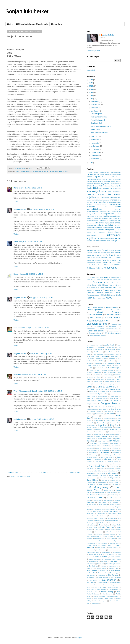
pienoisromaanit (92, 212)
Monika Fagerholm (107, 527)
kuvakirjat (113, 200)
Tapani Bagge (114, 573)
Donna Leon (101, 401)
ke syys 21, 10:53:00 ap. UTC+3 (30, 188)
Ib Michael (93, 443)
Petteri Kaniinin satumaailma (101, 126)
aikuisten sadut (107, 179)
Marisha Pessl (101, 514)
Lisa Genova (97, 500)
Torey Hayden (93, 580)
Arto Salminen (108, 377)
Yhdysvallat (110, 268)
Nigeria (114, 260)
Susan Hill (92, 573)
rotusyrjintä (90, 216)
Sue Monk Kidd (104, 570)
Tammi (90, 298)
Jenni (16, 242)
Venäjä (98, 268)
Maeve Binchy (114, 505)
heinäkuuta (95, 140)
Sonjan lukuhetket (27, 11)
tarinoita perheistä (105, 225)
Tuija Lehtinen (91, 583)
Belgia (118, 250)
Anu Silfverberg (107, 375)
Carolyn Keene (115, 389)
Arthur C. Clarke (95, 377)
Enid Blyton (110, 414)
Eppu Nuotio (95, 416)
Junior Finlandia (95, 318)
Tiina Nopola (102, 575)
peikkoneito (18, 375)
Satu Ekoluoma (19, 328)
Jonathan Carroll (113, 462)
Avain (88, 280)
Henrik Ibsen (114, 436)
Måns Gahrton (99, 530)
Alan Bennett (99, 349)
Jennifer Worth (116, 450)
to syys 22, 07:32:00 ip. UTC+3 (35, 375)
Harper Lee (90, 432)
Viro (102, 268)
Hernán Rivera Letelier (105, 439)
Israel (119, 256)
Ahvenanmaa (91, 250)
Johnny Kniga (91, 285)
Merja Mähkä (112, 518)
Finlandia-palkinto (94, 310)
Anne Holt (115, 365)
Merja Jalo (103, 518)
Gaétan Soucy (91, 425)
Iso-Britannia (109, 255)
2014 (91, 89)
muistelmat (91, 207)
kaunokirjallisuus (96, 191)
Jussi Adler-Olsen (109, 471)
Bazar (94, 280)
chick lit (100, 181)
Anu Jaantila (96, 375)
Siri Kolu (103, 566)
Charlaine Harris (105, 392)
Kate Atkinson (101, 473)
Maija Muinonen (92, 507)
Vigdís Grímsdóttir (92, 592)
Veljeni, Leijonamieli (98, 120)
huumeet (108, 186)
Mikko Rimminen (114, 523)
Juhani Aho (100, 469)
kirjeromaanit (117, 192)
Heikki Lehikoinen (98, 434)
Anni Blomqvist (114, 368)
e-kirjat (113, 182)
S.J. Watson (110, 554)
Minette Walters (104, 525)
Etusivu (10, 24)
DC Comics (113, 280)
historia (102, 186)
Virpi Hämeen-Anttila (99, 596)
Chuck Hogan (91, 396)
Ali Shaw (92, 356)
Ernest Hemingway (109, 418)
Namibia (89, 260)
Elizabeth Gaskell (95, 411)
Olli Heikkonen (110, 532)
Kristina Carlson (114, 482)
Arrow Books (100, 278)
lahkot (92, 202)
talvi (96, 223)
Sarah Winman (94, 561)
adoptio (99, 179)
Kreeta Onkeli (102, 482)
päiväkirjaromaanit (107, 214)
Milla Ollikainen (91, 525)
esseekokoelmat (116, 184)
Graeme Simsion (92, 427)
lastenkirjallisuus (38, 171)
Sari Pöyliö (104, 561)
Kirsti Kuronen (91, 482)
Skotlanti (95, 265)
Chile (94, 253)
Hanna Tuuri (114, 429)
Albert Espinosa (98, 352)
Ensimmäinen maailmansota (110, 172)
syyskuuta (95, 111)
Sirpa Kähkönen (113, 566)
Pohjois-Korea (91, 263)
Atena (106, 277)
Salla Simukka (101, 557)
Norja (119, 260)
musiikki (105, 207)
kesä (110, 191)
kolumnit (101, 195)
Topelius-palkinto (95, 333)
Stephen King (113, 568)
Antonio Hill (97, 372)
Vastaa (16, 201)
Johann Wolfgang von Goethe (109, 455)
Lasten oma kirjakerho (106, 287)
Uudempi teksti (13, 473)
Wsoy (66, 171)
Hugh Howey (102, 441)
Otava (106, 290)
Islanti (99, 255)
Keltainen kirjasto (93, 175)
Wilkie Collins (109, 599)
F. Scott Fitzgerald (110, 420)
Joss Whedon (104, 464)
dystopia (107, 181)
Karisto (99, 285)
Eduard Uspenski (92, 409)
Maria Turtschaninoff (111, 511)
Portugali (99, 263)
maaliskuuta (96, 152)
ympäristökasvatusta (99, 241)
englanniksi (105, 184)
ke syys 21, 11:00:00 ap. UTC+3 (42, 209)
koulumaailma (116, 198)
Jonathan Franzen (92, 464)
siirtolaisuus (104, 221)
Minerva (95, 290)
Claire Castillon (103, 396)
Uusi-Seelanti (91, 268)
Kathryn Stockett (92, 476)
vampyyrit (109, 238)
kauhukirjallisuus (115, 188)
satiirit (115, 218)
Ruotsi (46, 171)
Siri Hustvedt (93, 566)
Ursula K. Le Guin (99, 587)
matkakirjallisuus (115, 205)
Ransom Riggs (114, 543)
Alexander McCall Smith (100, 354)
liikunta (111, 202)
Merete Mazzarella (92, 518)
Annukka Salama (108, 370)
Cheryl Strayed (116, 392)
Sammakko (109, 293)
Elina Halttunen (104, 409)
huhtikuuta (95, 149)
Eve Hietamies (98, 420)
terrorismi (118, 230)
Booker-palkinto (112, 308)
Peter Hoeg (107, 541)
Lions (119, 287)
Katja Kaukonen (92, 478)
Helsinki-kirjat (111, 283)
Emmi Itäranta (99, 414)
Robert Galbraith (113, 550)
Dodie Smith (90, 401)
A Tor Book (92, 278)
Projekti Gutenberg (115, 175)
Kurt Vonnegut (91, 485)
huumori (114, 186)
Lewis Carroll (102, 495)
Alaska (99, 250)
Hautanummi (95, 129)
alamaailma (117, 179)
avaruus (89, 181)
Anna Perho (97, 363)
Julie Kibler (97, 471)
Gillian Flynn (114, 425)
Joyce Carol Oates (98, 466)
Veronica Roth (114, 590)
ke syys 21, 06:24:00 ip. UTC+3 (32, 274)
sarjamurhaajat (107, 218)
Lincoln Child (94, 497)
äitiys (108, 241)
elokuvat (118, 182)
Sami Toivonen (116, 557)
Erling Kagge (97, 418)
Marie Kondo (90, 514)
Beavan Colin (98, 382)
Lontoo (118, 258)
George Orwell (102, 425)
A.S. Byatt (99, 345)
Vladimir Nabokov (113, 596)
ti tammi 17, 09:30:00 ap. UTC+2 (42, 419)
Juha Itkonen (90, 469)
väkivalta (90, 241)
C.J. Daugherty (110, 384)
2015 (91, 86)
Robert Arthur (102, 550)
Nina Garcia (99, 532)
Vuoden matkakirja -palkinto (97, 336)
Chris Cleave (114, 394)
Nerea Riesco (110, 530)
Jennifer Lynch (104, 450)
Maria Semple (97, 511)
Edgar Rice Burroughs (98, 407)
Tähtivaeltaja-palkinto (113, 333)
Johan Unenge (93, 455)
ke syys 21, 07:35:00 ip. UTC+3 (42, 298)
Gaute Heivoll (114, 423)
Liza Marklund (108, 500)
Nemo (100, 290)
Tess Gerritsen (91, 575)
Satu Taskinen (91, 564)
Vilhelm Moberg (107, 592)
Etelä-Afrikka (111, 253)
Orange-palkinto (113, 326)
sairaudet (90, 218)
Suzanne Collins (103, 573)
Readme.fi (99, 293)
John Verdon (109, 459)
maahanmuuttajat (100, 205)
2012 (91, 96)
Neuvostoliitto (97, 260)
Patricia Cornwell (108, 536)
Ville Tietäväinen (107, 594)
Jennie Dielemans (92, 450)
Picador (113, 290)
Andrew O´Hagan (101, 359)
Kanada (104, 258)
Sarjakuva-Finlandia (115, 331)
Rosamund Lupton (95, 554)
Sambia (89, 265)
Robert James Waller (93, 552)
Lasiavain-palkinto (97, 324)
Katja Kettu (103, 478)
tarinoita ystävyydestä (106, 230)
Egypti (98, 252)
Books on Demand (103, 280)
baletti (95, 181)
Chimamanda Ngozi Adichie (98, 394)
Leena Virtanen (111, 492)
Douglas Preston (110, 403)
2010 (91, 163)
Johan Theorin (116, 452)
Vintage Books (101, 298)
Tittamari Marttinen (103, 577)
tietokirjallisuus (114, 232)
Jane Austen (115, 446)
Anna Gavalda (111, 361)
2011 (91, 99)
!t (87, 278)
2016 (91, 83)
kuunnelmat (106, 200)
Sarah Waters (116, 559)
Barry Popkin (110, 379)
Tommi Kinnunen (116, 577)
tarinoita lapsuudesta (106, 223)
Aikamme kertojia (92, 172)
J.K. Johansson (104, 443)
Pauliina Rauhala (99, 539)
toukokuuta (95, 146)
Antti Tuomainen (109, 372)
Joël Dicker (114, 466)
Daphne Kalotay (102, 398)
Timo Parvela (91, 577)
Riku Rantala (101, 548)
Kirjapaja (105, 285)
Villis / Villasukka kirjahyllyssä (25, 391)
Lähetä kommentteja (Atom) (21, 477)
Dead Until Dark (96, 123)
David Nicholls (114, 398)
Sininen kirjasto (93, 177)
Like (115, 287)
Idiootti (119, 283)
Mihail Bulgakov (91, 523)
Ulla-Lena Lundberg (108, 585)
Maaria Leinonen (92, 505)
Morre (16, 188)
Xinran (111, 601)
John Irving (97, 459)
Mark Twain (111, 514)
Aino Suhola (112, 347)
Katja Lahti (114, 478)
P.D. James (99, 534)
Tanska (106, 265)
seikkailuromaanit (92, 221)
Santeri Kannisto (94, 559)
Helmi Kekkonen (102, 436)
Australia (105, 250)
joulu (119, 186)
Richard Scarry (106, 545)
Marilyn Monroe (104, 175)
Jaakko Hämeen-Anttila (93, 446)
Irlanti (94, 255)
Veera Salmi (90, 590)
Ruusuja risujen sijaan (99, 117)
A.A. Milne (90, 345)
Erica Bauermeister (107, 416)
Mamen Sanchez (106, 507)
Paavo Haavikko (110, 534)
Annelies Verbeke (100, 368)
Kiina (109, 258)
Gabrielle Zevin (101, 423)
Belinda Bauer (110, 382)
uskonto (102, 238)
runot (96, 216)
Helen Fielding (110, 434)
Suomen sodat (108, 177)
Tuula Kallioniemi (94, 585)
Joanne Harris (93, 452)
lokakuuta (95, 108)
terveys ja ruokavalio (96, 232)
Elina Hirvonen (116, 409)
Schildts (97, 295)
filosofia (96, 186)
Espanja (104, 252)
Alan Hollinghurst (110, 349)
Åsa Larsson (95, 603)
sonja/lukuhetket (20, 209)
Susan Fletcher (116, 570)
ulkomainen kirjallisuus (56, 171)
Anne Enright (106, 365)
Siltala (118, 295)
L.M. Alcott (115, 485)
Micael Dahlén (99, 521)
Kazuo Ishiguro (92, 480)
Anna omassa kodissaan (100, 133)
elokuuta (94, 137)
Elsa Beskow (109, 411)
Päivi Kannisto (91, 543)
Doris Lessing (114, 401)
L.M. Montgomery (97, 487)
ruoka (101, 216)
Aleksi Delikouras (110, 352)
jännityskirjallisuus (94, 188)
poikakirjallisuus (105, 212)
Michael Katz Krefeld (112, 521)
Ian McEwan (115, 441)
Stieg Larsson (92, 570)
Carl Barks (90, 389)
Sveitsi (100, 265)
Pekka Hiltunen (111, 539)
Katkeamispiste (96, 114)
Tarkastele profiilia (93, 51)
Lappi (113, 258)
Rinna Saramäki (113, 548)
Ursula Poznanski (113, 587)
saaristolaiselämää (110, 216)
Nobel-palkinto (99, 326)
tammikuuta (96, 159)
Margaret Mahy (99, 509)
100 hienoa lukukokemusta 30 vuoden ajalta (32, 24)
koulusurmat (90, 200)
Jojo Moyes (99, 462)
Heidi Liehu (112, 432)
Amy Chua (90, 359)
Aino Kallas (101, 347)
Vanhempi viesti (75, 473)
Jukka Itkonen (110, 469)
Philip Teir (116, 541)
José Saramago (116, 464)
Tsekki (111, 265)
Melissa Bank (114, 516)
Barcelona (112, 250)
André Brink (112, 359)
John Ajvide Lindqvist (107, 457)
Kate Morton (112, 473)
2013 (91, 92)
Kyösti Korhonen (103, 485)
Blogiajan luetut (57, 24)
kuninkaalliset (98, 200)
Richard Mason (92, 545)
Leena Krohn (108, 490)
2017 (91, 80)
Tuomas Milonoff (102, 583)
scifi (119, 218)
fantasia (90, 186)
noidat (111, 207)
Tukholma (117, 265)
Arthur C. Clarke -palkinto (95, 308)
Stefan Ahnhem (101, 568)
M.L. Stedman (114, 502)
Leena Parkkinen (99, 492)
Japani (98, 258)
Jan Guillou (106, 446)
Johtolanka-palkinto (114, 315)
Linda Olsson (111, 498)
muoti (99, 207)
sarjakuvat (98, 218)
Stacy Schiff (90, 568)
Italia (88, 258)
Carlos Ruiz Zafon (102, 389)
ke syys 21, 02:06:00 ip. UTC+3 (30, 242)
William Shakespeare (100, 601)
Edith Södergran (113, 407)
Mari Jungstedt (111, 509)
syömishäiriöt (90, 223)
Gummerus (99, 282)
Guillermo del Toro (101, 430)
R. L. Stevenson (102, 543)
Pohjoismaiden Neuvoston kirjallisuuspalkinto (102, 329)
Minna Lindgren (93, 527)
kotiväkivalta (105, 198)
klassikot (29, 171)
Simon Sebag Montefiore (113, 564)
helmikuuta (95, 156)
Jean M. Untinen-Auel (103, 448)
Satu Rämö (114, 561)
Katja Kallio (113, 476)
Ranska (105, 263)
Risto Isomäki (91, 550)
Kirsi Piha (115, 480)
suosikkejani (91, 70)
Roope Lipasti (106, 552)
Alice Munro (115, 356)
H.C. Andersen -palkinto (113, 310)
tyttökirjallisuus (92, 235)
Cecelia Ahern (93, 392)
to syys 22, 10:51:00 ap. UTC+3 (38, 328)
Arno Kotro (117, 375)
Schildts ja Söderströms (107, 295)
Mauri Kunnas (102, 516)
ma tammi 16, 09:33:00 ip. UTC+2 (50, 391)
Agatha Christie (109, 345)
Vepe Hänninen (102, 590)
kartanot (106, 188)
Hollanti (89, 256)
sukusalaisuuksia (115, 221)
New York (106, 260)
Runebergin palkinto (96, 331)
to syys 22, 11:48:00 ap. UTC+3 (42, 354)
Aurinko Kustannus (115, 278)
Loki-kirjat (89, 290)
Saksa (118, 263)
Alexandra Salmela (115, 354)
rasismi (118, 214)
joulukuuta (95, 102)
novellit (118, 207)
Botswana (90, 253)
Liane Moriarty (114, 495)
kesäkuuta (95, 143)
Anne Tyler (90, 368)
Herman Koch (91, 439)
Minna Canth (116, 525)
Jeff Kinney (115, 448)
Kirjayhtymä (113, 285)
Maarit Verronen (103, 505)
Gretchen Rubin (106, 427)
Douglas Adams (92, 404)
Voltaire (89, 599)
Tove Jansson (108, 580)
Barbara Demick (100, 379)
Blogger (79, 638)
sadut (119, 216)
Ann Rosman (99, 361)
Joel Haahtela (104, 452)
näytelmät (117, 209)
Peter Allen (98, 541)
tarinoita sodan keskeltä (105, 228)
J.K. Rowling (115, 443)
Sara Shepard (106, 559)
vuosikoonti (116, 238)
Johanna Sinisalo (92, 457)
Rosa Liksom (117, 552)
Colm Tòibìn (114, 396)
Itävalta (93, 258)
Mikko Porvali (102, 523)
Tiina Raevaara (113, 575)
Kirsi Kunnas (105, 480)
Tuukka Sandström (115, 583)
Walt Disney (98, 599)
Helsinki (118, 252)
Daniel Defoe (91, 398)
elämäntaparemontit (93, 184)
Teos (95, 298)
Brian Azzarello (98, 384)
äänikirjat (114, 241)
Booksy (16, 274)
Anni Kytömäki (95, 370)
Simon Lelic (100, 564)
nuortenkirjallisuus (94, 209)
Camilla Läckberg (106, 387)
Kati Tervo (103, 476)
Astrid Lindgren (21, 171)
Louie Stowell (102, 502)
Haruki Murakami (101, 432)
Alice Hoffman (102, 356)
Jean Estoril (90, 448)
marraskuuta (96, 105)
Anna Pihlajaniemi (109, 363)
